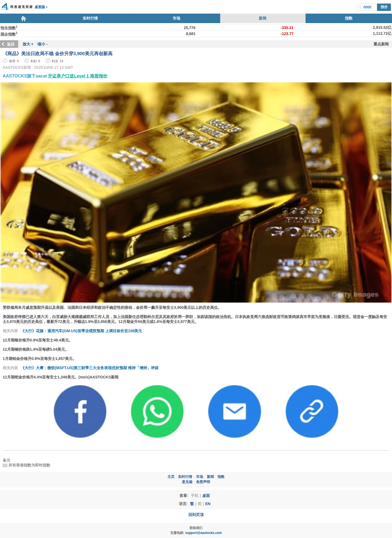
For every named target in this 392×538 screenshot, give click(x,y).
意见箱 (187, 482)
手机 (195, 496)
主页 (171, 477)
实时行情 (90, 18)
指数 (349, 18)
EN (208, 504)
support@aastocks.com (203, 533)
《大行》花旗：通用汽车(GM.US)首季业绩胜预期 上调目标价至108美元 (81, 331)
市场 (176, 18)
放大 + (28, 44)
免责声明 (203, 482)
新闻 (263, 18)
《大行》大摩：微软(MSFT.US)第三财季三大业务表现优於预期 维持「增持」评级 (90, 368)
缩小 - (43, 44)
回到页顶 (196, 515)
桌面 (206, 496)
